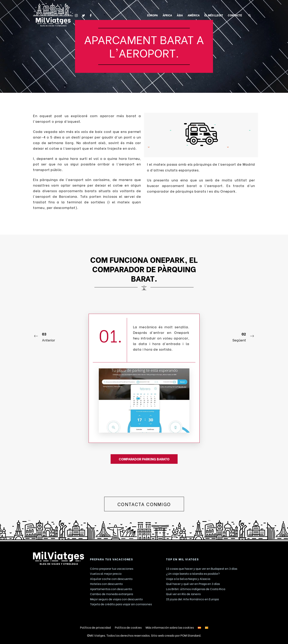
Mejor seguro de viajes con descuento (116, 599)
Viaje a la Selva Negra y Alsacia (188, 579)
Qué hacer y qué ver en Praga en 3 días (193, 584)
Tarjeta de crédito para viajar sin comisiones (121, 604)
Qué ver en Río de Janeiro (183, 594)
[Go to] (76, 15)
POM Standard (190, 635)
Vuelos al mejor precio (106, 573)
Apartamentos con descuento (111, 589)
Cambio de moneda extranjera (111, 594)
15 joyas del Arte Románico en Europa (192, 599)
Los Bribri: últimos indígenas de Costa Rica (196, 589)
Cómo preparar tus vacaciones (112, 568)
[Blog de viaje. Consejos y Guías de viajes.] (53, 15)
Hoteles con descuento (106, 584)
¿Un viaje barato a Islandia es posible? (193, 573)
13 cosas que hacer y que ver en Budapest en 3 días (202, 568)
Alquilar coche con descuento (111, 579)
